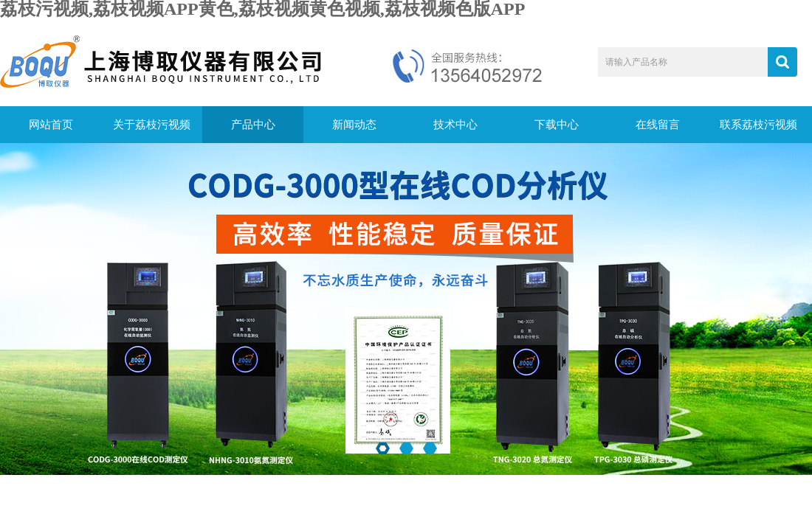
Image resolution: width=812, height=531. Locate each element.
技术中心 (455, 125)
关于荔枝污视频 (152, 125)
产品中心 (253, 125)
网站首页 (51, 125)
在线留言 (658, 125)
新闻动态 (354, 125)
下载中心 (557, 125)
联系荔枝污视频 (758, 125)
